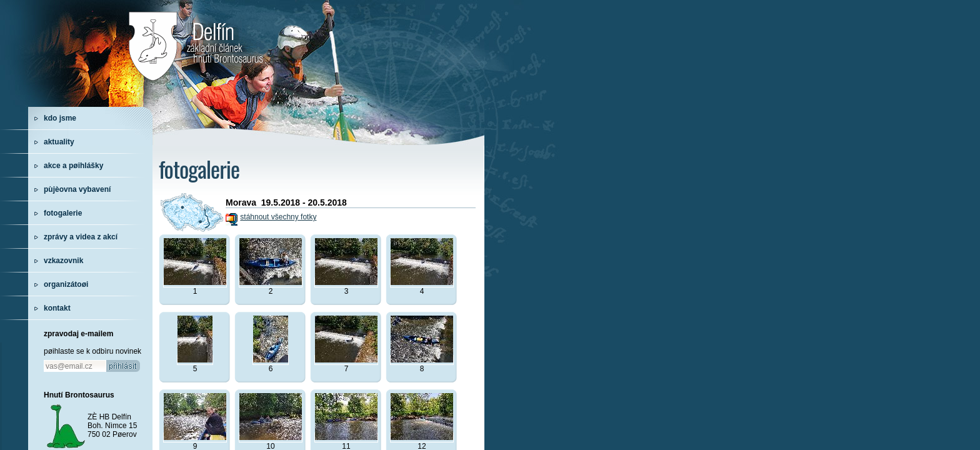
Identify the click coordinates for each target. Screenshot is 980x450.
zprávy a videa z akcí (81, 237)
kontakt (57, 308)
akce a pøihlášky (73, 166)
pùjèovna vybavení (77, 189)
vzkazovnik (63, 261)
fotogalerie (63, 213)
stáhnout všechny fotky (278, 217)
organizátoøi (66, 284)
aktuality (59, 142)
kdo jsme (60, 118)
